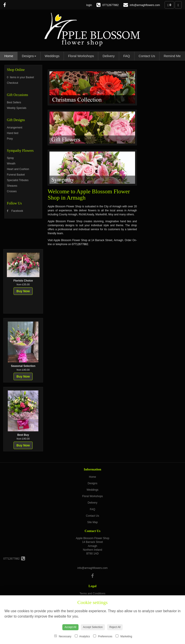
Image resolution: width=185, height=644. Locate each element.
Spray (10, 158)
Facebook (15, 211)
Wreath (11, 164)
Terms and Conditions (92, 594)
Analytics (82, 636)
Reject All (115, 627)
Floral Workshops (81, 56)
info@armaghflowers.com (92, 568)
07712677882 (80, 244)
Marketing (124, 636)
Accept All (70, 627)
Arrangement (15, 128)
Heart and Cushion (18, 169)
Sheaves (12, 186)
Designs (29, 56)
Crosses (12, 191)
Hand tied (13, 133)
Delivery (108, 56)
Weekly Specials (17, 108)
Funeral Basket (16, 175)
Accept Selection (93, 627)
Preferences (103, 636)
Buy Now (23, 291)
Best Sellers (14, 102)
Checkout (13, 83)
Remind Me (172, 56)
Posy (10, 139)
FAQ (127, 56)
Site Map (92, 522)
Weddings (52, 56)
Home (9, 56)
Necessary (63, 636)
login (89, 5)
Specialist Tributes (18, 180)
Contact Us (147, 56)
